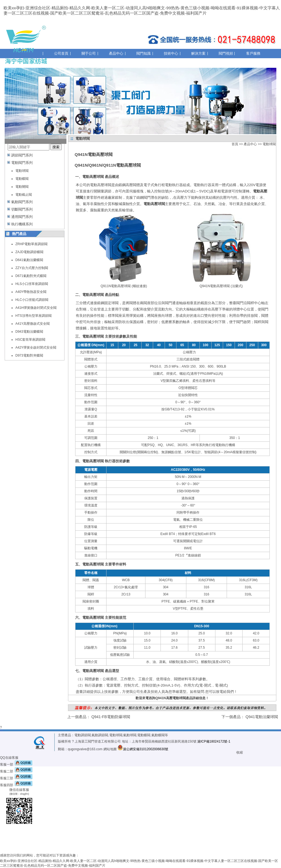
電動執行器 (202, 185)
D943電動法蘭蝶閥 (29, 332)
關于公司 (89, 53)
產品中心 (116, 53)
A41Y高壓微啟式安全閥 (33, 324)
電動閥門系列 (22, 163)
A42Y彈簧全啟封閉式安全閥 (36, 348)
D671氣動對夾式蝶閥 (31, 276)
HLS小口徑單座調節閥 (32, 284)
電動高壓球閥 (101, 185)
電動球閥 (22, 171)
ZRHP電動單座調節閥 (31, 244)
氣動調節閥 (100, 735)
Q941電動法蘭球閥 (262, 717)
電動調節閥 (83, 735)
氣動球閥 (130, 735)
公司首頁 (61, 53)
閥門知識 (144, 53)
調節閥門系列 (22, 155)
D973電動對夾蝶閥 (29, 355)
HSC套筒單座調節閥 (30, 340)
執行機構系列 (22, 224)
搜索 (56, 147)
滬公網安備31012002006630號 (143, 749)
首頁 (235, 144)
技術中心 (171, 53)
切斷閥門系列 (22, 209)
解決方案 (198, 53)
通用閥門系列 (22, 217)
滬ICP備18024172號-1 (214, 741)
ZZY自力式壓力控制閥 (32, 268)
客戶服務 (253, 53)
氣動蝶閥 (158, 735)
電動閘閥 (22, 187)
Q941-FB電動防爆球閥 (111, 717)
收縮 (240, 752)
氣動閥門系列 (22, 202)
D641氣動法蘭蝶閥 (29, 260)
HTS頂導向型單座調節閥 (33, 316)
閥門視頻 (226, 53)
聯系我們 (61, 61)
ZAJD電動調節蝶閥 (29, 252)
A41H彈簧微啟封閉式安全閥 (36, 308)
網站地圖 (110, 749)
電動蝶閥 (22, 179)
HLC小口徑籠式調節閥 (32, 300)
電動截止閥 (24, 195)
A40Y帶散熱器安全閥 (31, 292)
